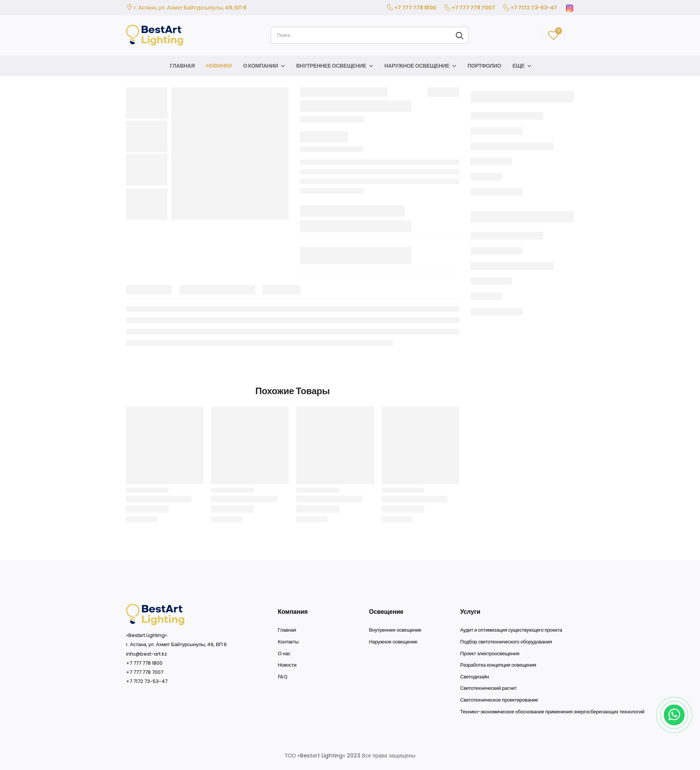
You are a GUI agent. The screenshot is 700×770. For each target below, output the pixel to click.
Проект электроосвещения (490, 654)
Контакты (288, 642)
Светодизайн (475, 677)
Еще (518, 66)
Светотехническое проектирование (499, 700)
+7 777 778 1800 (415, 8)
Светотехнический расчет (489, 688)
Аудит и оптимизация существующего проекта (511, 630)
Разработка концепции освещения (498, 665)
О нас (284, 654)
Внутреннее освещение (331, 66)
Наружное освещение (417, 66)
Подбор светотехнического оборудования (506, 642)
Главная (182, 66)
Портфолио (484, 66)
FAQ (283, 677)
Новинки (219, 66)
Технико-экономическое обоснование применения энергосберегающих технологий (552, 712)
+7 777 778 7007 (473, 8)
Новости (287, 665)
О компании (261, 66)
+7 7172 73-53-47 (534, 8)
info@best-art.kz (147, 654)
